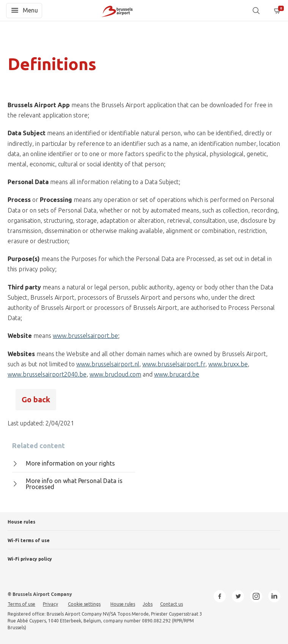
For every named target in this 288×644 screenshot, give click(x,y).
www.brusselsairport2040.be (47, 374)
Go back (36, 399)
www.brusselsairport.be (85, 336)
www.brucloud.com (115, 374)
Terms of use (21, 604)
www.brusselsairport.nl (108, 364)
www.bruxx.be (228, 364)
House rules (21, 522)
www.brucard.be (177, 374)
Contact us (172, 604)
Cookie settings (84, 604)
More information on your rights (64, 463)
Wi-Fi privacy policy (30, 559)
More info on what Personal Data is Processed (67, 484)
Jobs (148, 604)
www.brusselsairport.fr (174, 364)
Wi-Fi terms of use (29, 540)
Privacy (50, 604)
